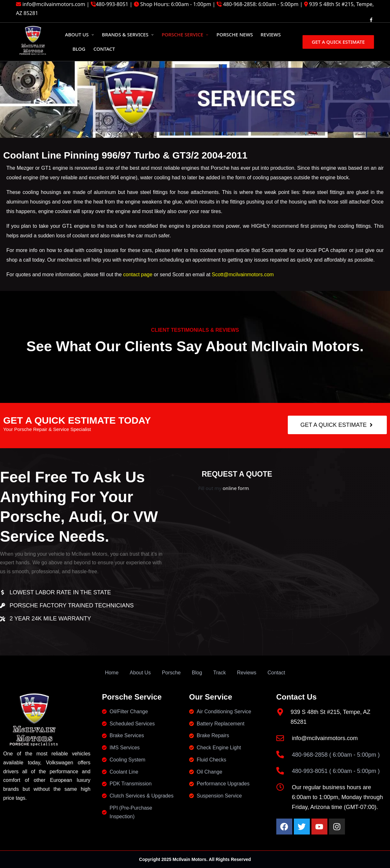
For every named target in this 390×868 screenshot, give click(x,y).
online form (236, 488)
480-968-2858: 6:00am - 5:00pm (261, 4)
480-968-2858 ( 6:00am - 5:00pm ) (336, 755)
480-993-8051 (112, 4)
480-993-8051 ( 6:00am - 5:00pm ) (336, 771)
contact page (137, 274)
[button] (338, 42)
